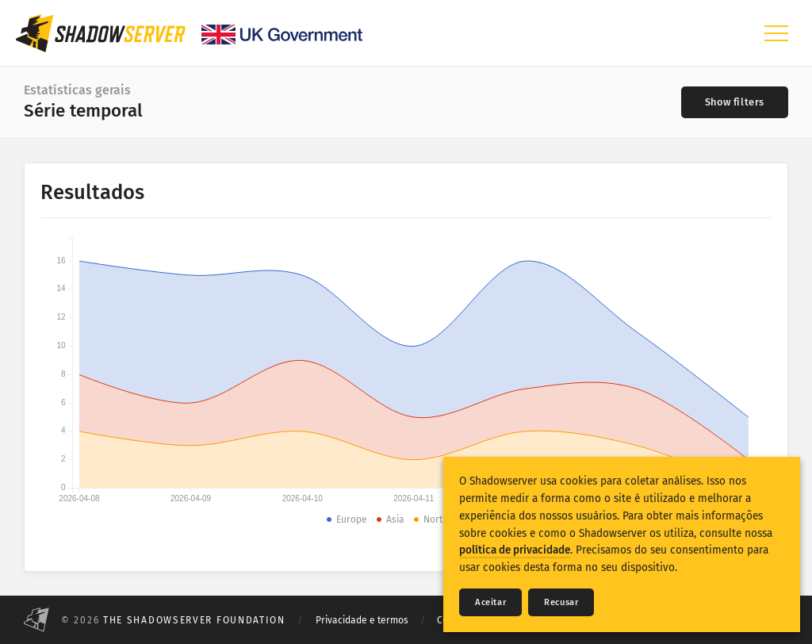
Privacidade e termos (362, 620)
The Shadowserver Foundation (194, 620)
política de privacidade (515, 550)
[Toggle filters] (735, 102)
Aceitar (490, 602)
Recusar (561, 602)
